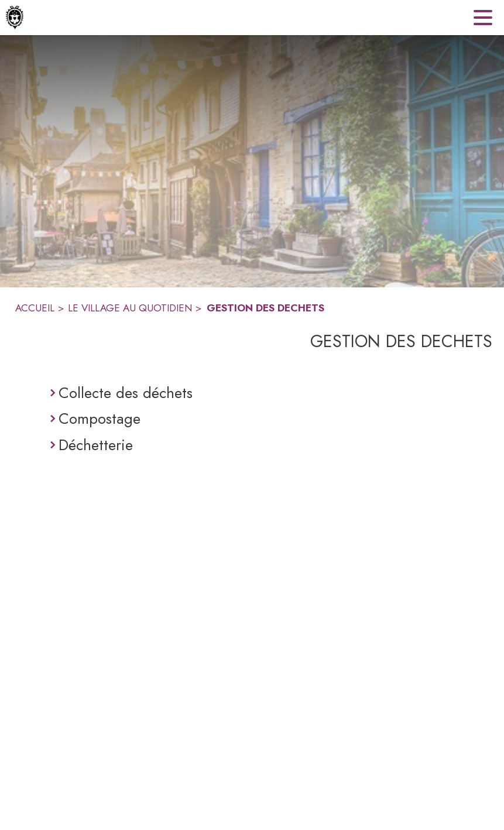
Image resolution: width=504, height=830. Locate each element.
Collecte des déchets (126, 393)
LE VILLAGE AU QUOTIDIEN (130, 308)
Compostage (100, 419)
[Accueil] (15, 18)
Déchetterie (96, 445)
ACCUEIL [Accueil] (35, 308)
